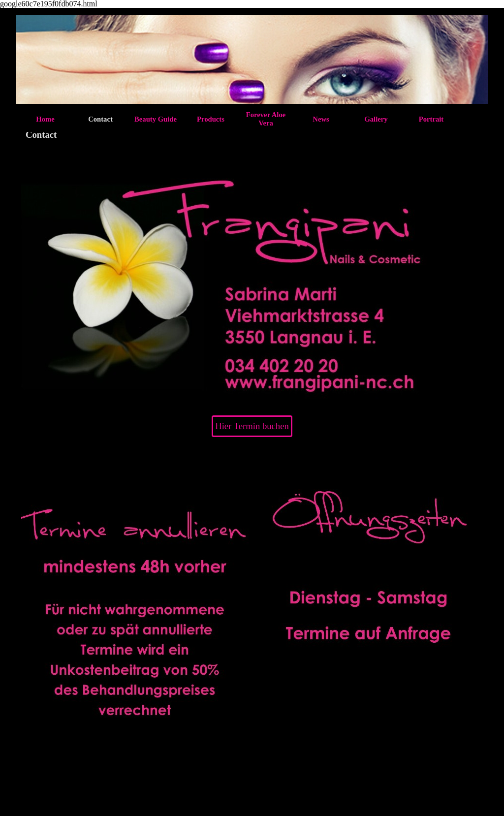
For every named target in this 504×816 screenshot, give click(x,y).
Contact (100, 119)
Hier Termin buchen (252, 426)
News (321, 119)
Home (45, 119)
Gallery (376, 119)
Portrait (431, 119)
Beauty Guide (156, 119)
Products (211, 119)
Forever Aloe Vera (266, 119)
